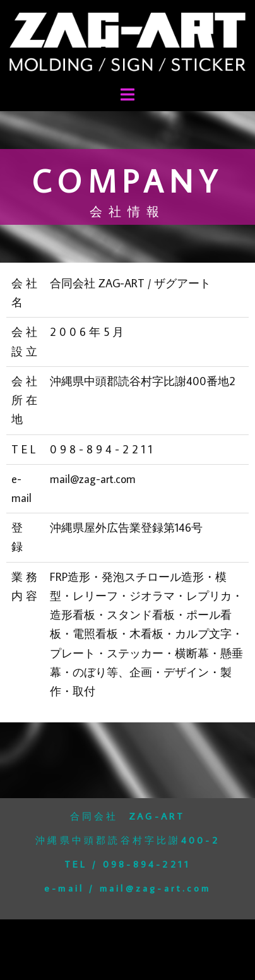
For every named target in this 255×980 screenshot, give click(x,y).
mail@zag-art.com (155, 888)
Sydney (156, 961)
